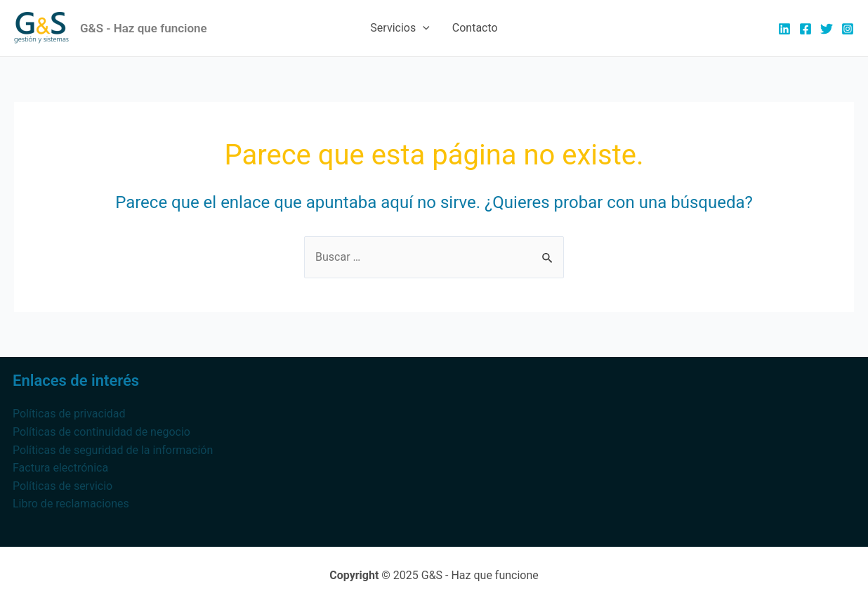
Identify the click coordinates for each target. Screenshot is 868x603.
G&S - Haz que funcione (144, 28)
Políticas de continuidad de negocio (101, 432)
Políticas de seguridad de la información (113, 450)
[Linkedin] (784, 29)
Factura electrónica (60, 468)
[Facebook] (805, 29)
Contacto (475, 28)
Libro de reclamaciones (71, 504)
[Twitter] (827, 29)
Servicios (400, 28)
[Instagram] (848, 29)
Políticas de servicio (63, 486)
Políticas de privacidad (69, 414)
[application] (423, 28)
